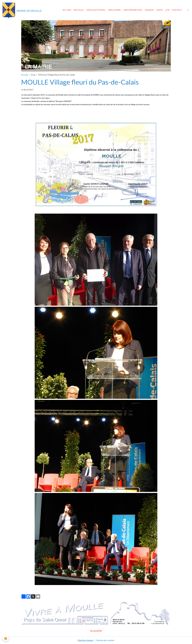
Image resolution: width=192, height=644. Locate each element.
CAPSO (160, 10)
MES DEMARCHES (133, 10)
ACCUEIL (67, 10)
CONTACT (177, 10)
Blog (33, 75)
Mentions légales (85, 640)
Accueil (25, 75)
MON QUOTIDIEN (96, 10)
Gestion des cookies (105, 640)
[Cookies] (6, 638)
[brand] (22, 10)
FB (167, 10)
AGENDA (149, 10)
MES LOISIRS (114, 10)
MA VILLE (79, 10)
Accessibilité (96, 630)
